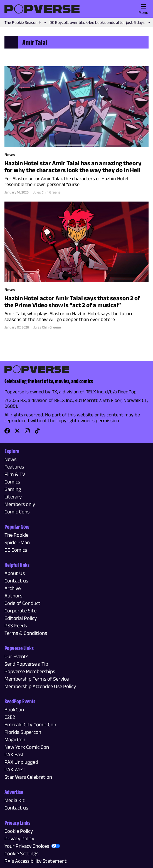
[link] (7, 433)
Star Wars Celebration (28, 777)
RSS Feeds (16, 626)
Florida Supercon (23, 732)
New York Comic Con (27, 747)
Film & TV (15, 474)
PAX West (15, 769)
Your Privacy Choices (27, 846)
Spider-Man (17, 542)
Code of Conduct (23, 603)
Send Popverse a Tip (26, 664)
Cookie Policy (19, 831)
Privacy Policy (19, 838)
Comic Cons (17, 512)
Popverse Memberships (30, 671)
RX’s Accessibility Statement (36, 861)
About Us (15, 573)
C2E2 (10, 717)
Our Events (16, 656)
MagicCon (15, 740)
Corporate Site (20, 611)
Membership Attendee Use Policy (40, 686)
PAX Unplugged (21, 762)
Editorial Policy (21, 618)
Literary (13, 497)
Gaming (13, 489)
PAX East (14, 754)
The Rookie (16, 535)
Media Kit (15, 800)
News (10, 459)
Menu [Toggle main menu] (143, 9)
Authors (13, 596)
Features (14, 467)
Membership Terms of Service (37, 679)
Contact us (16, 581)
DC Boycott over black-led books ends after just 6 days (97, 22)
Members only (20, 504)
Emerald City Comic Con (30, 725)
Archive (13, 588)
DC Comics (16, 550)
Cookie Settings (21, 853)
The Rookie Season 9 (23, 22)
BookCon (14, 710)
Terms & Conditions (26, 633)
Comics (12, 482)
